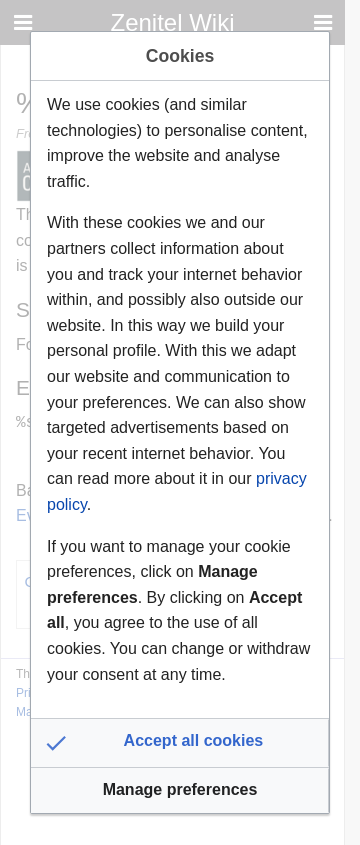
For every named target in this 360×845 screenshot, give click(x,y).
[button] (180, 743)
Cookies (180, 56)
